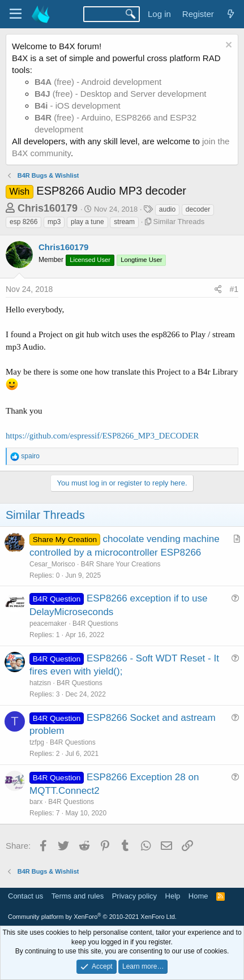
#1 (234, 289)
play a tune (87, 222)
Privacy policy (134, 896)
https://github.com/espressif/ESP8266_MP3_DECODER (102, 436)
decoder (198, 209)
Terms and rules (78, 896)
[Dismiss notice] (227, 46)
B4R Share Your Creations (121, 564)
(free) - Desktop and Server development (121, 94)
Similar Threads (179, 222)
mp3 (54, 222)
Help (173, 896)
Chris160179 (48, 208)
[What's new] (231, 14)
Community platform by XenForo (92, 917)
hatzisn (40, 683)
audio (167, 209)
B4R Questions (95, 624)
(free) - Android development (98, 82)
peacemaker (48, 624)
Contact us (25, 896)
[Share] (218, 290)
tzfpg (37, 742)
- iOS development (78, 106)
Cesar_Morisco (52, 564)
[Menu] (16, 14)
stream (124, 222)
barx (36, 802)
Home (198, 896)
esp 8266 (23, 222)
